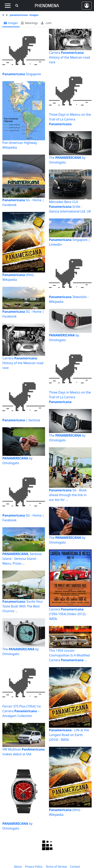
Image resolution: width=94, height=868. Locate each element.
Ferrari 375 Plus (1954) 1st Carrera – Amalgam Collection (22, 711)
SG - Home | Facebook (23, 202)
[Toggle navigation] (8, 6)
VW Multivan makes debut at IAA (23, 752)
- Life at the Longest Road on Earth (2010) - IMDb (69, 735)
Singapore (22, 74)
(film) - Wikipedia (19, 277)
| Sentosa (21, 420)
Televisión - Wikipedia (69, 299)
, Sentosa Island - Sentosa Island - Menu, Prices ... (22, 559)
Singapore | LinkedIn (70, 242)
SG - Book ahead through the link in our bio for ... (68, 495)
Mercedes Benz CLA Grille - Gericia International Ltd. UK (70, 207)
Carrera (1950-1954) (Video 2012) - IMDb (68, 614)
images (11, 23)
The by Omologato (21, 651)
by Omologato (17, 461)
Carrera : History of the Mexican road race (23, 363)
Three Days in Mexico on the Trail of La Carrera (70, 119)
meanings (29, 23)
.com (46, 23)
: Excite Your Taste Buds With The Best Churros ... (23, 606)
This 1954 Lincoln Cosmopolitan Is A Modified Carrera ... (69, 655)
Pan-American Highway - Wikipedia (21, 145)
